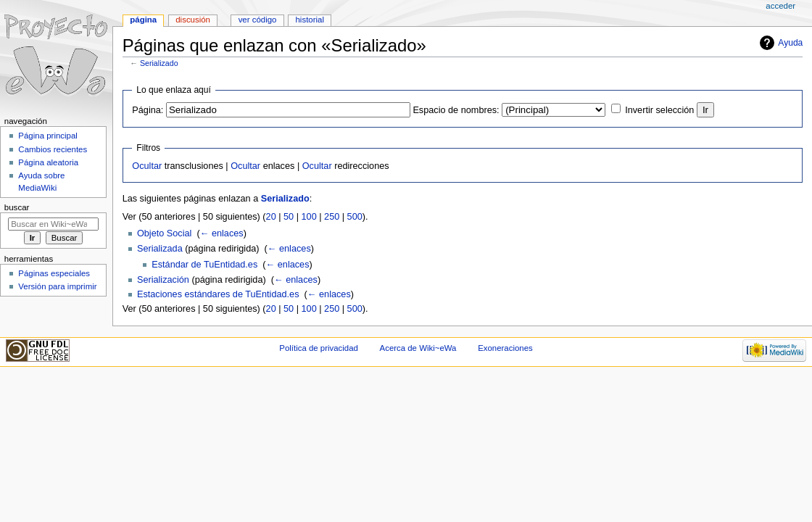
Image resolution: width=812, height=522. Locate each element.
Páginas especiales (54, 273)
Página (143, 20)
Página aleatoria (48, 162)
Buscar (17, 207)
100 (309, 217)
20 (271, 217)
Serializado (159, 63)
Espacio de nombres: (456, 110)
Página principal (48, 136)
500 (355, 217)
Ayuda (790, 43)
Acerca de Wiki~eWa (418, 348)
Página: (148, 110)
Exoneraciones (505, 348)
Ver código (258, 20)
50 (289, 217)
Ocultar (147, 166)
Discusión (193, 20)
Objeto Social (164, 233)
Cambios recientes (53, 149)
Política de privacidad (319, 348)
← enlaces (222, 233)
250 (332, 217)
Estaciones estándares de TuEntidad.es (218, 294)
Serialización (163, 280)
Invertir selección (659, 110)
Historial (310, 20)
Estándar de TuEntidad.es (204, 265)
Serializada (160, 249)
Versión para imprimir (57, 286)
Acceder (780, 6)
